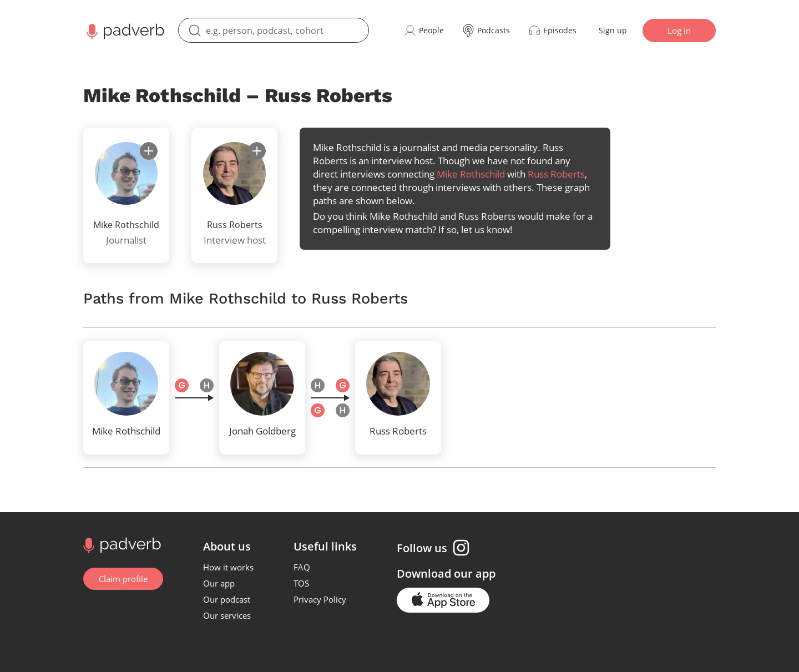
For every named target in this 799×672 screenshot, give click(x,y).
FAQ (302, 567)
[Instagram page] (461, 548)
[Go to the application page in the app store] (443, 600)
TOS (301, 583)
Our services (227, 615)
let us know (486, 229)
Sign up (613, 30)
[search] (274, 30)
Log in (679, 31)
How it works (228, 567)
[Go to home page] (121, 544)
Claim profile (123, 579)
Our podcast (227, 599)
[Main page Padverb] (124, 31)
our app (475, 574)
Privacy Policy (320, 599)
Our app (219, 583)
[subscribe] (149, 151)
